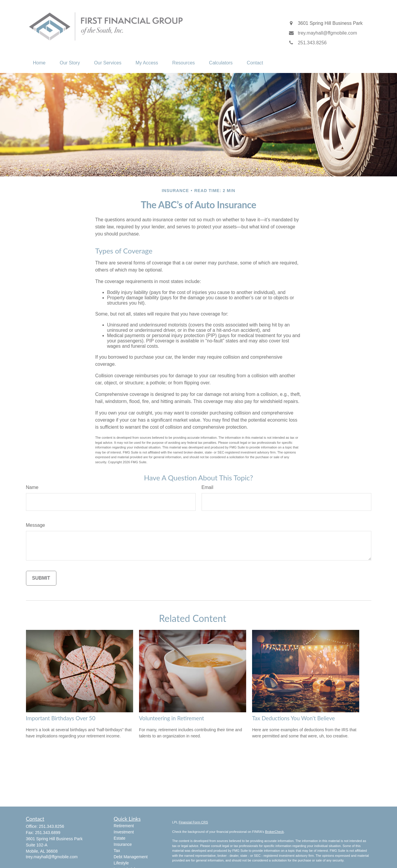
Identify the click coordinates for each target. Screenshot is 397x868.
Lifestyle (121, 863)
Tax (117, 851)
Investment (124, 832)
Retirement (124, 826)
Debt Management (131, 857)
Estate (120, 838)
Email (208, 487)
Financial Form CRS (193, 822)
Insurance (123, 844)
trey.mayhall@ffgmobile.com (52, 857)
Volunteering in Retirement (171, 718)
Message (36, 525)
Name (32, 487)
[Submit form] (41, 578)
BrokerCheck (275, 832)
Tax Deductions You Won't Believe (293, 718)
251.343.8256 (52, 826)
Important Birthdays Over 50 (61, 718)
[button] (39, 63)
